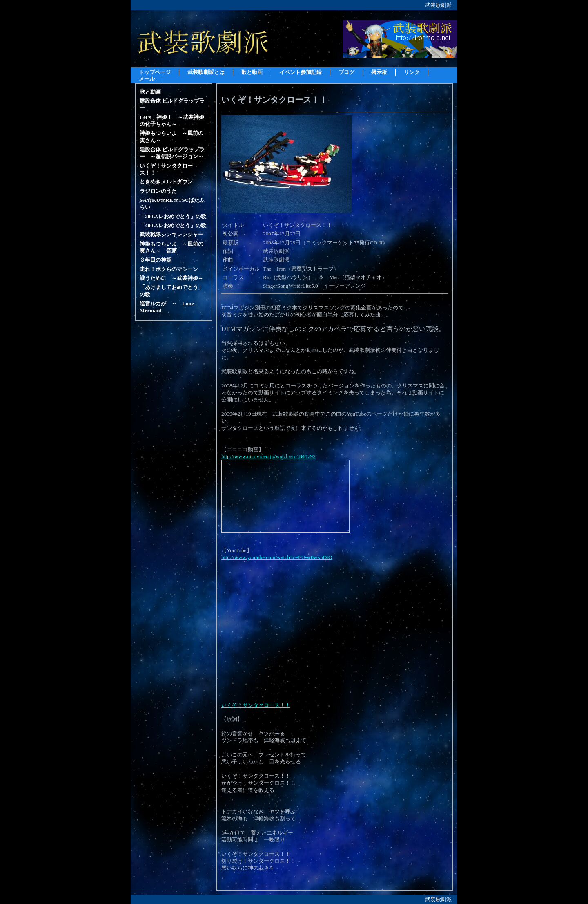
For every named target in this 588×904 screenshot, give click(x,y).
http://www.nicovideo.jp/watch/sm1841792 (268, 456)
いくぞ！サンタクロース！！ (256, 705)
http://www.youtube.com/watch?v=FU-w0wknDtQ (277, 557)
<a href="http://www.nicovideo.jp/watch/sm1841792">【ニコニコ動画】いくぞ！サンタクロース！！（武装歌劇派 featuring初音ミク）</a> (285, 496)
